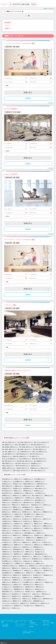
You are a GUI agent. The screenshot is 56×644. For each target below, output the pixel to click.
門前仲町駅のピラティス (38, 547)
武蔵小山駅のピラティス (29, 502)
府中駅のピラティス (39, 507)
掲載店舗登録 (5, 626)
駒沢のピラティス (44, 468)
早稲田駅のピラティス (40, 606)
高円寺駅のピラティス (17, 488)
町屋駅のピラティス (29, 570)
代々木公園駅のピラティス (28, 582)
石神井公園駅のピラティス (30, 533)
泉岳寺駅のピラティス (17, 577)
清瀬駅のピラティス (30, 549)
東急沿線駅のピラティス (36, 463)
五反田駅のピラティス (19, 517)
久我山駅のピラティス (7, 601)
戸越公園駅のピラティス (39, 596)
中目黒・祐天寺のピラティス (8, 466)
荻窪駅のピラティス (18, 491)
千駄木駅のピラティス (39, 535)
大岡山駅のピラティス (46, 568)
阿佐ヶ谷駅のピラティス (7, 491)
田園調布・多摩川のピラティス (9, 468)
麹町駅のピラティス (40, 587)
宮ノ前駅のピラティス (7, 542)
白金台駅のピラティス (48, 559)
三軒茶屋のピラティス (35, 468)
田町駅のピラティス (16, 505)
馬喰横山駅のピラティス (7, 585)
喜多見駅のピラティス (48, 545)
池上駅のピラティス (27, 594)
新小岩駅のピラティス (40, 502)
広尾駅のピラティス (27, 526)
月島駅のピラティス (29, 528)
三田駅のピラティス (17, 519)
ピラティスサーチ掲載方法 (49, 623)
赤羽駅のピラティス (36, 542)
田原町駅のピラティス (17, 596)
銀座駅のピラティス (27, 495)
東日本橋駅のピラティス (7, 561)
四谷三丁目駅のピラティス (8, 517)
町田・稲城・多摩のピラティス (40, 449)
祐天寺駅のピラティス (29, 500)
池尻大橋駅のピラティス (7, 538)
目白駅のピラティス (17, 547)
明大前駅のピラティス (27, 575)
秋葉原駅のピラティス (27, 512)
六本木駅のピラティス (30, 498)
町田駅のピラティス (6, 505)
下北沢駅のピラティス (18, 514)
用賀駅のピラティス (30, 493)
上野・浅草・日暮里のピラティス (9, 452)
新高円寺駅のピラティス (29, 488)
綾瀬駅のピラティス (6, 512)
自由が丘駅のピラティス (17, 502)
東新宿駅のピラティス (48, 575)
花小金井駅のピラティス (7, 589)
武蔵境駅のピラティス (36, 568)
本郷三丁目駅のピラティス (8, 533)
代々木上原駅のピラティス (40, 479)
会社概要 (31, 627)
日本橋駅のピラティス (19, 563)
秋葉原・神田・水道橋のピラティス (20, 456)
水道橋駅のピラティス (27, 601)
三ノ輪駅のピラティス (37, 526)
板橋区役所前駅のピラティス (41, 554)
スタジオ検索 (5, 624)
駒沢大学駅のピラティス (7, 493)
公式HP (28, 98)
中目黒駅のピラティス (18, 500)
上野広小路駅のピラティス (8, 563)
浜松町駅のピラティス (18, 606)
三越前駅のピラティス (7, 552)
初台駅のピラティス (49, 582)
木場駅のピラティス (6, 582)
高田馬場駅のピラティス (18, 510)
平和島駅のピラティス (17, 521)
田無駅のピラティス (17, 575)
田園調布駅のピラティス (42, 538)
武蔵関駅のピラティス (29, 554)
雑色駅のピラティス (18, 585)
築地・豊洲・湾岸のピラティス (9, 461)
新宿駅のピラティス (19, 486)
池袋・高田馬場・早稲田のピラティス (10, 447)
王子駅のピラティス (28, 561)
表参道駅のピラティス (7, 484)
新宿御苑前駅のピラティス (18, 587)
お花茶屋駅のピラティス (41, 592)
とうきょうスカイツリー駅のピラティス (11, 603)
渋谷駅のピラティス (18, 479)
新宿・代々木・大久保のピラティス (41, 442)
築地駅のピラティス (17, 495)
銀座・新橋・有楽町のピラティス (38, 445)
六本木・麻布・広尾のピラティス (42, 447)
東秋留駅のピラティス (7, 526)
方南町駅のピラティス (7, 519)
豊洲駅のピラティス (41, 533)
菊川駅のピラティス (19, 533)
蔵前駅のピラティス (30, 573)
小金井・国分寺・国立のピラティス (22, 463)
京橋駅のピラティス (6, 577)
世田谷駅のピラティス (27, 547)
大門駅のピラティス (17, 542)
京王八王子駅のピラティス (18, 540)
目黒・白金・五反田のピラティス (9, 442)
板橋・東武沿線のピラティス (23, 454)
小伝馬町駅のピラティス (38, 577)
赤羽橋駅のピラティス (37, 599)
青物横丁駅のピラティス (48, 599)
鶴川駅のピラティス (29, 524)
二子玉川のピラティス (7, 470)
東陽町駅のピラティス (31, 538)
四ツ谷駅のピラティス (27, 519)
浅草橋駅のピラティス (27, 577)
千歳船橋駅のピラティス (7, 545)
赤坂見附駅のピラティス (7, 500)
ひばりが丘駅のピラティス (29, 580)
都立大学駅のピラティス (40, 500)
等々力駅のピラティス (46, 542)
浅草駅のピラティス (40, 563)
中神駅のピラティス (30, 552)
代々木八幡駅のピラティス (18, 481)
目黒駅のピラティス (40, 514)
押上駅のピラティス (28, 521)
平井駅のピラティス (27, 559)
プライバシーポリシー (34, 625)
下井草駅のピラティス (7, 575)
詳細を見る (28, 92)
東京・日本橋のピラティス (25, 459)
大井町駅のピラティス (18, 524)
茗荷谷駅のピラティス (7, 540)
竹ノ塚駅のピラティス (47, 556)
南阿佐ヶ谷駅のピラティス (41, 488)
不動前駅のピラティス (23, 566)
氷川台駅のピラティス (38, 575)
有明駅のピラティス (6, 568)
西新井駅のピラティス (48, 570)
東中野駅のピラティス (7, 488)
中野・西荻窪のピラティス (8, 445)
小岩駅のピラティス (36, 594)
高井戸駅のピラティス (30, 592)
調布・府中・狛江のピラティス (37, 454)
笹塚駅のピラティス (38, 545)
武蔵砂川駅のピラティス (7, 554)
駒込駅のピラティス (26, 505)
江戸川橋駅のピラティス (41, 580)
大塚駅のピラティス (37, 556)
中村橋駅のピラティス (41, 573)
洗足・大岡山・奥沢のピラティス (38, 470)
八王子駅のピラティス (17, 531)
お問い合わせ (46, 625)
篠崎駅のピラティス (6, 608)
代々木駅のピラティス (7, 481)
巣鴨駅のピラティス (16, 568)
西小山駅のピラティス (7, 510)
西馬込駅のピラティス (7, 556)
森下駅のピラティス (6, 599)
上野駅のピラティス (47, 519)
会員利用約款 (32, 623)
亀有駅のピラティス (6, 594)
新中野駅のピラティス (40, 549)
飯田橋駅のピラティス (47, 512)
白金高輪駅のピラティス (7, 524)
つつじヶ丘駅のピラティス (19, 538)
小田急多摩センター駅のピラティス (10, 566)
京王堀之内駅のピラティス (18, 552)
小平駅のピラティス (29, 545)
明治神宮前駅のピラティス (18, 549)
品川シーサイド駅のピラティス (46, 566)
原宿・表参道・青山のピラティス (27, 447)
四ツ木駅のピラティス (19, 592)
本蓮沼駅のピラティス (17, 599)
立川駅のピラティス (47, 505)
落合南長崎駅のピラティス (8, 573)
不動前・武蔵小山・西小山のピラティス (21, 470)
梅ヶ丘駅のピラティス (29, 606)
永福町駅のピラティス (47, 526)
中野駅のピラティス (40, 486)
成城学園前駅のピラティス (28, 507)
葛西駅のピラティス (25, 603)
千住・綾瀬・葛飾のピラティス (9, 454)
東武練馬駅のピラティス (20, 573)
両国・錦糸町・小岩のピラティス (25, 449)
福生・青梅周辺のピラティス (40, 461)
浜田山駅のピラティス (7, 535)
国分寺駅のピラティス (48, 528)
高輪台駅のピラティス (30, 587)
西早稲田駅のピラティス (37, 559)
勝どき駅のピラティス (40, 552)
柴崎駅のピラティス (49, 535)
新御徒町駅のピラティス (18, 570)
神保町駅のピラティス (38, 521)
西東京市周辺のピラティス (8, 463)
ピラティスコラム (20, 626)
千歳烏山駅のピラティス (36, 505)
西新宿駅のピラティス (17, 580)
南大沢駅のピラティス (35, 603)
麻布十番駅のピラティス (30, 514)
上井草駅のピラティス (17, 559)
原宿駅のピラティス (30, 481)
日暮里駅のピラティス (17, 512)
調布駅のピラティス (37, 519)
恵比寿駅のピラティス (28, 479)
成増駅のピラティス (17, 507)
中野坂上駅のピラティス (30, 486)
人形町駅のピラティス (38, 561)
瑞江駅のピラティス (17, 556)
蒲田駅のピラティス (6, 559)
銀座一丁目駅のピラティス (38, 495)
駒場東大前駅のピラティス (8, 592)
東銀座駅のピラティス (7, 495)
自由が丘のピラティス (36, 466)
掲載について (4, 643)
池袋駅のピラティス (49, 495)
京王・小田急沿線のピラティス (24, 452)
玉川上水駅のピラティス (7, 606)
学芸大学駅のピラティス (7, 479)
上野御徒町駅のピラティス (39, 601)
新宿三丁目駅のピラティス (8, 486)
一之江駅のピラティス (30, 540)
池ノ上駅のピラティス (7, 580)
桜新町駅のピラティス (7, 570)
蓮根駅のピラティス (27, 542)
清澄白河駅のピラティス (28, 596)
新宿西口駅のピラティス (42, 484)
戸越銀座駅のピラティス (28, 535)
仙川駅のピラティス (26, 568)
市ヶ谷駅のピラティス (7, 587)
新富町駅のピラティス (17, 582)
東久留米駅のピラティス (18, 528)
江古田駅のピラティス (7, 521)
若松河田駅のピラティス (37, 531)
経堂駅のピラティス (40, 510)
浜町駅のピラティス (39, 582)
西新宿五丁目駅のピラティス (30, 484)
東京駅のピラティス (46, 594)
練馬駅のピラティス (38, 528)
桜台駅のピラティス (39, 589)
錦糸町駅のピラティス (30, 563)
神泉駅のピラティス (27, 599)
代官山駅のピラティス (17, 484)
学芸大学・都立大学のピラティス (23, 466)
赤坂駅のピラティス (40, 498)
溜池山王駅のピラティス (29, 585)
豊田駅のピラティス (39, 585)
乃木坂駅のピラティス (7, 547)
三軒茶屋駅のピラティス (19, 493)
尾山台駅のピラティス (7, 549)
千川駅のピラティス (17, 526)
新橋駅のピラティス (30, 589)
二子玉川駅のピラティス (40, 493)
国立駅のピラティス (6, 531)
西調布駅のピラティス (18, 554)
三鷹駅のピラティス (48, 524)
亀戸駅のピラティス (18, 561)
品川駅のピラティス (16, 608)
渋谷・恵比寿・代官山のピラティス (25, 442)
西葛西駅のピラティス (18, 545)
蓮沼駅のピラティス (27, 531)
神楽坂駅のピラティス (34, 566)
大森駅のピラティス (37, 512)
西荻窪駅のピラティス (28, 491)
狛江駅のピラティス (30, 517)
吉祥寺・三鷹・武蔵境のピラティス (22, 445)
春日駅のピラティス (45, 603)
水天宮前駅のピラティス (7, 514)
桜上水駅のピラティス (17, 594)
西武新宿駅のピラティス (19, 589)
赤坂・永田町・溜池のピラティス (9, 449)
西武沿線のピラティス (7, 456)
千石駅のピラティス (39, 517)
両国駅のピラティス (17, 535)
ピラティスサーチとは (21, 624)
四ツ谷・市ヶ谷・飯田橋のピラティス (10, 459)
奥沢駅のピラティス (6, 502)
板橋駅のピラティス (6, 596)
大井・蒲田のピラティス (34, 456)
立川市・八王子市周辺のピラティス (40, 452)
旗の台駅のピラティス (41, 540)
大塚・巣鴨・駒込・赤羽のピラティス (25, 461)
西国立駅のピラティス (27, 556)
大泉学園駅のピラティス (30, 510)
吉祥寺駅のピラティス (39, 491)
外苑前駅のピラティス (19, 498)
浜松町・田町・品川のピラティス (39, 459)
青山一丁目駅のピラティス (8, 498)
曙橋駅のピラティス (17, 601)
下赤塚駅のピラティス (7, 528)
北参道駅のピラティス (40, 481)
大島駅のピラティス (38, 570)
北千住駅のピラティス (7, 507)
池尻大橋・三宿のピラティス (23, 468)
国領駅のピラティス (38, 524)
